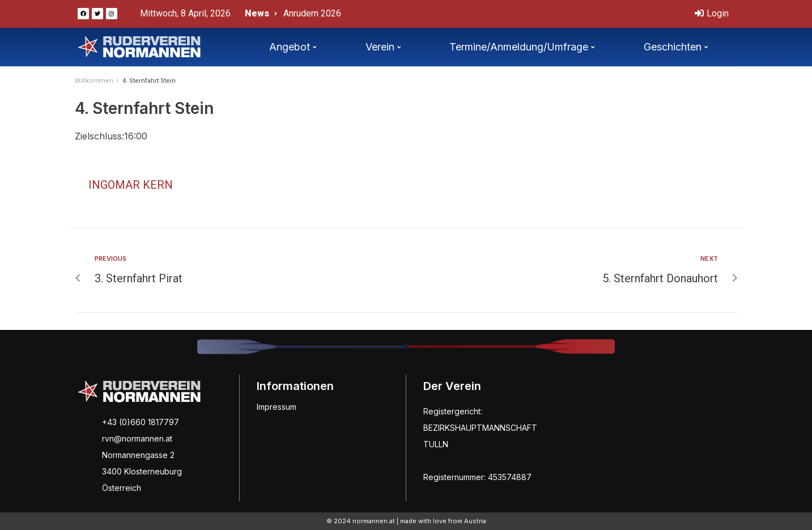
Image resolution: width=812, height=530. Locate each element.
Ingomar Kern (131, 185)
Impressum (277, 407)
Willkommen (94, 81)
